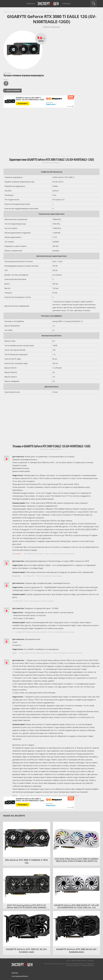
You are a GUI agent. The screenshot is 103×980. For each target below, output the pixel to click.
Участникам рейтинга (20, 976)
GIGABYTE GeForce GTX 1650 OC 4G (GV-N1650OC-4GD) (27, 951)
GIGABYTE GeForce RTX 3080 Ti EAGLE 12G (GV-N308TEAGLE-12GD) (30, 99)
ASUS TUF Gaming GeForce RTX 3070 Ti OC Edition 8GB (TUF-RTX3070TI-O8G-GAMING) (26, 906)
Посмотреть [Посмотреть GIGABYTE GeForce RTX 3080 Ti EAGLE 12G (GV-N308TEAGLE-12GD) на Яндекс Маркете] (23, 103)
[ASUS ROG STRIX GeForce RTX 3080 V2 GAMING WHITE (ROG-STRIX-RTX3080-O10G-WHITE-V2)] (77, 839)
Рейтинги (31, 4)
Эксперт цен (48, 4)
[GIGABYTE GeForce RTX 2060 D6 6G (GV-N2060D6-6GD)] (77, 929)
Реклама (15, 973)
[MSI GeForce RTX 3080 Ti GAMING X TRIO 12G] (27, 839)
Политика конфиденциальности (75, 964)
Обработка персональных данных (80, 964)
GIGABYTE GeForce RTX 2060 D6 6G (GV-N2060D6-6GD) (77, 951)
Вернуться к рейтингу (12, 91)
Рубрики (67, 4)
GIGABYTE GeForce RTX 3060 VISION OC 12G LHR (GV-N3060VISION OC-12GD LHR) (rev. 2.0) (76, 906)
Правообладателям (88, 965)
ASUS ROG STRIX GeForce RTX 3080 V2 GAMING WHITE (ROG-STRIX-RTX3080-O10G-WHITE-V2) (76, 860)
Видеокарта (51, 104)
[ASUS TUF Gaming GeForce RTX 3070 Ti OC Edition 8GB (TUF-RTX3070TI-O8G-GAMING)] (27, 886)
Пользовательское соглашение (54, 964)
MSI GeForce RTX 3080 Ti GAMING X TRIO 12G (26, 861)
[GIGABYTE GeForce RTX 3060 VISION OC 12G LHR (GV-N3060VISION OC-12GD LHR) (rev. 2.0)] (77, 886)
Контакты (91, 961)
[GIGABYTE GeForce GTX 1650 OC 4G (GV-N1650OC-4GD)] (27, 929)
